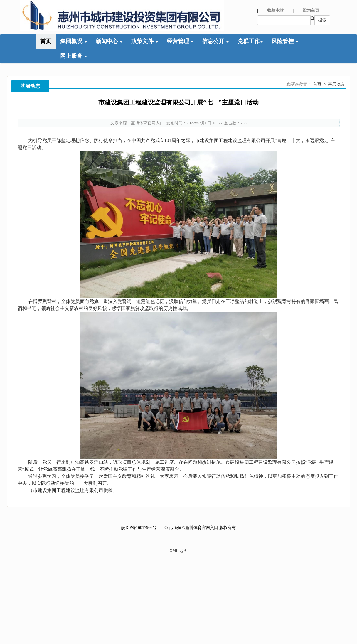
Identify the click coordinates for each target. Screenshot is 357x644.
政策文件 (145, 41)
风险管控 (285, 41)
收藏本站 (275, 10)
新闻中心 (109, 41)
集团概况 (74, 41)
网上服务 (74, 56)
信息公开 (215, 41)
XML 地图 (178, 551)
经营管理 (180, 41)
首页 (46, 41)
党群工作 (250, 41)
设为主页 (311, 10)
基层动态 (336, 84)
